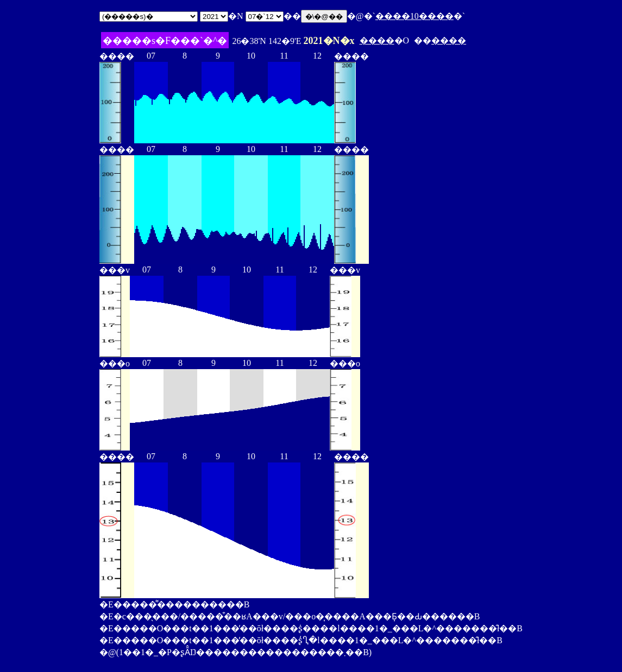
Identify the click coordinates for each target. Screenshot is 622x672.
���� (377, 40)
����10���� (414, 16)
